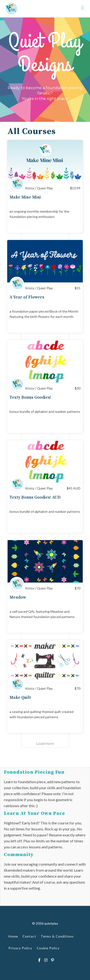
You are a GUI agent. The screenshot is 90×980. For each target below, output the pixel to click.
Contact (29, 936)
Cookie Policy (48, 948)
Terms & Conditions (57, 936)
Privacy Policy (20, 948)
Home (13, 936)
